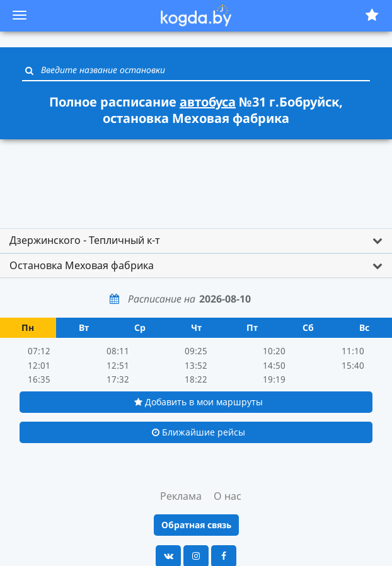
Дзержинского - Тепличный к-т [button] (85, 240)
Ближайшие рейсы (199, 432)
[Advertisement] (196, 178)
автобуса (208, 102)
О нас (228, 496)
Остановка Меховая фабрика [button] (82, 265)
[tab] (196, 241)
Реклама (181, 496)
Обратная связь (196, 525)
